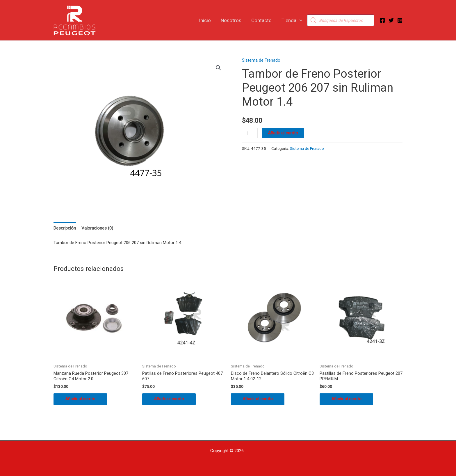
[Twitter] (391, 20)
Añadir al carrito (283, 133)
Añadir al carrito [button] (80, 399)
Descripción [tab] (65, 228)
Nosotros (231, 20)
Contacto (261, 20)
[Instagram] (400, 20)
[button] (299, 20)
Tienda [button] (292, 20)
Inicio (205, 20)
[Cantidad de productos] (250, 133)
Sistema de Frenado (261, 60)
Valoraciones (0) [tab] (97, 228)
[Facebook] (382, 20)
